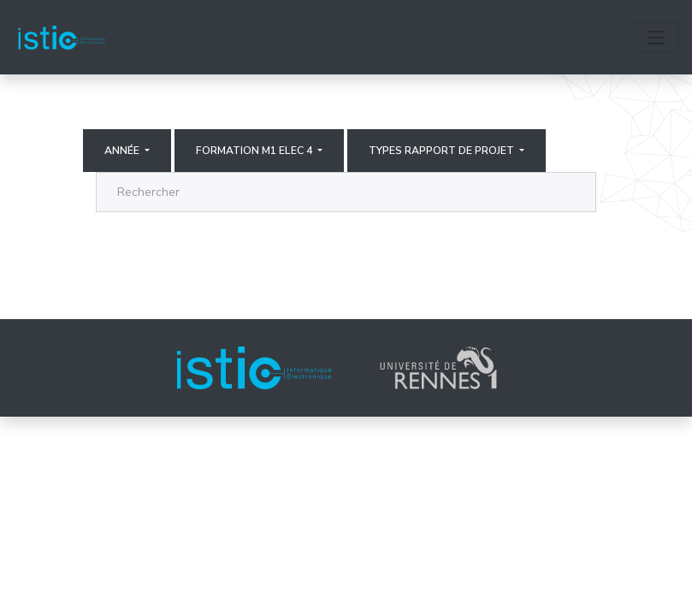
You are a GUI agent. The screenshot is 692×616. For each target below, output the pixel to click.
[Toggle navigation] (656, 38)
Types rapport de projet (443, 151)
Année (123, 151)
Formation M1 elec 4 (255, 151)
